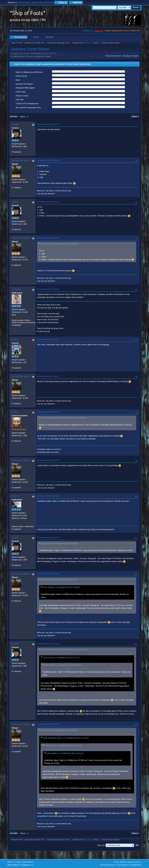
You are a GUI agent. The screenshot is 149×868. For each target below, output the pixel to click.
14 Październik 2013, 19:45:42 (48, 724)
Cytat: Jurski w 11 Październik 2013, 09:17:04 (59, 580)
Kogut (15, 340)
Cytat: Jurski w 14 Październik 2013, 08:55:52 (59, 730)
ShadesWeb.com (27, 865)
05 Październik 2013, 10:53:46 (48, 289)
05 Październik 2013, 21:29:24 (48, 460)
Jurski (15, 124)
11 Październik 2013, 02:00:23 (48, 496)
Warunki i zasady (127, 862)
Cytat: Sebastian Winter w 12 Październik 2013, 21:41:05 (64, 650)
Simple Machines (27, 862)
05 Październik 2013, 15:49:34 (48, 412)
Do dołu (14, 117)
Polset (15, 496)
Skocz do (101, 845)
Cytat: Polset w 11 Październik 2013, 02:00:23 (60, 544)
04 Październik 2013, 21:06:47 (48, 238)
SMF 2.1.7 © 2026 (14, 862)
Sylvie (96, 43)
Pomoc (117, 862)
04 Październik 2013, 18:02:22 (48, 160)
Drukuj (135, 117)
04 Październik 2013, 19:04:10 (48, 202)
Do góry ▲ (138, 862)
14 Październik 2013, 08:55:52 (48, 644)
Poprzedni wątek (113, 56)
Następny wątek (131, 56)
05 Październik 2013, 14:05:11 (48, 376)
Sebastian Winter (21, 160)
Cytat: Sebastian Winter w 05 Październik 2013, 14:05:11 (64, 418)
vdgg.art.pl (99, 31)
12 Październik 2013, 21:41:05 (48, 574)
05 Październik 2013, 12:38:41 (48, 339)
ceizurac (16, 289)
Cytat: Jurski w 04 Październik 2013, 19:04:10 (59, 244)
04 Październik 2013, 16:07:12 (48, 124)
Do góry (14, 833)
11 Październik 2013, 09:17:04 (48, 538)
